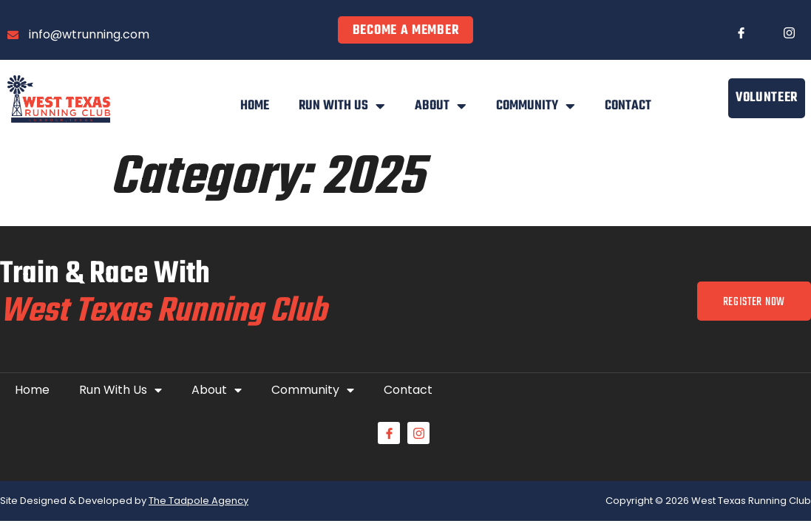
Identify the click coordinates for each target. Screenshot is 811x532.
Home (255, 106)
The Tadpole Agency (198, 501)
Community (536, 106)
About (441, 106)
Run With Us (342, 106)
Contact (628, 106)
